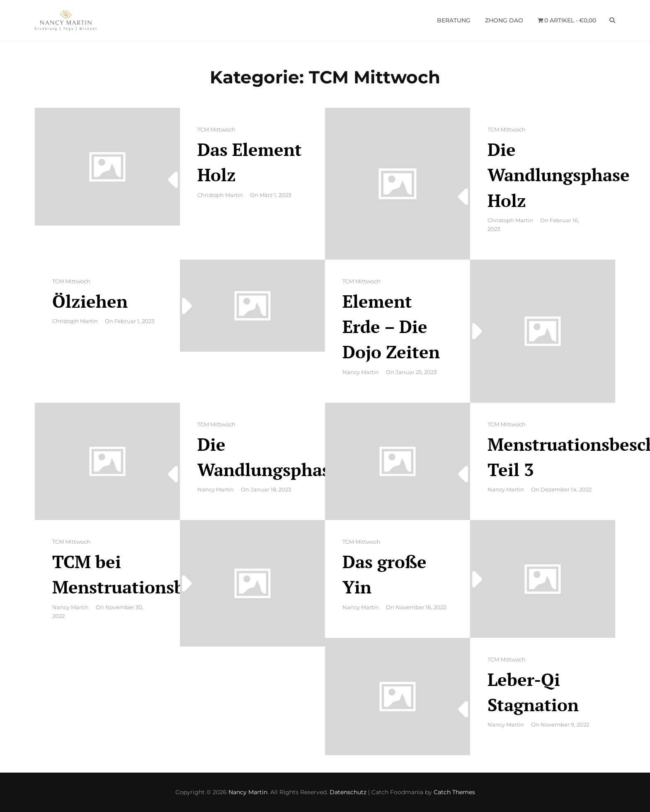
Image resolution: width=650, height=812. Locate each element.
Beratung (454, 20)
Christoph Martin (220, 195)
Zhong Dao (504, 20)
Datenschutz (348, 792)
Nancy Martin (361, 372)
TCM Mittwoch (216, 129)
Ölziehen (90, 301)
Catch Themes (454, 792)
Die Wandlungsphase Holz (559, 175)
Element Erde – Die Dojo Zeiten (391, 327)
